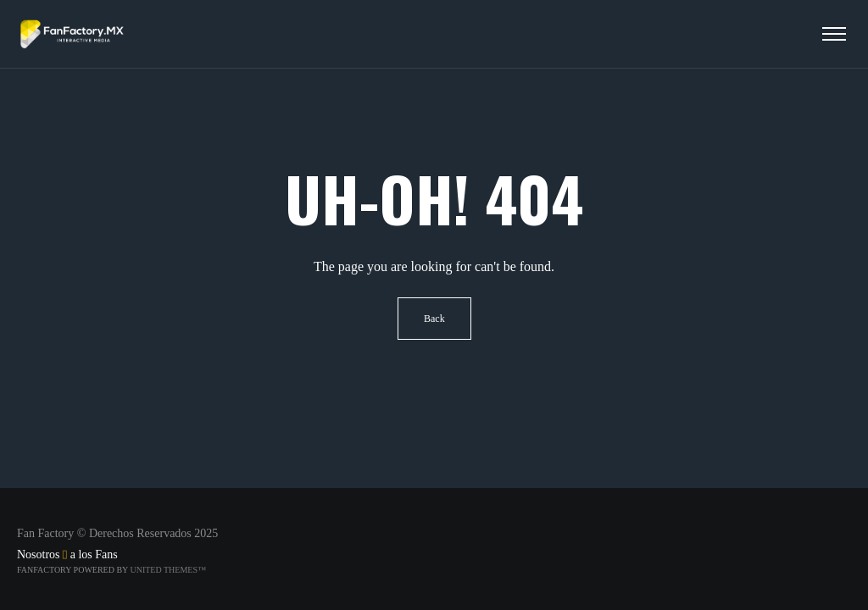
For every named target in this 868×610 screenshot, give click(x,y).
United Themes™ (167, 570)
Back (434, 319)
